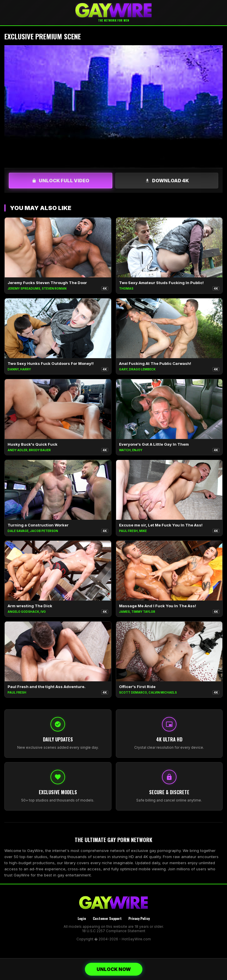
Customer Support (107, 918)
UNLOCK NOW (114, 969)
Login (82, 918)
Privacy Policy (139, 918)
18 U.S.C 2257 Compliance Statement (114, 931)
